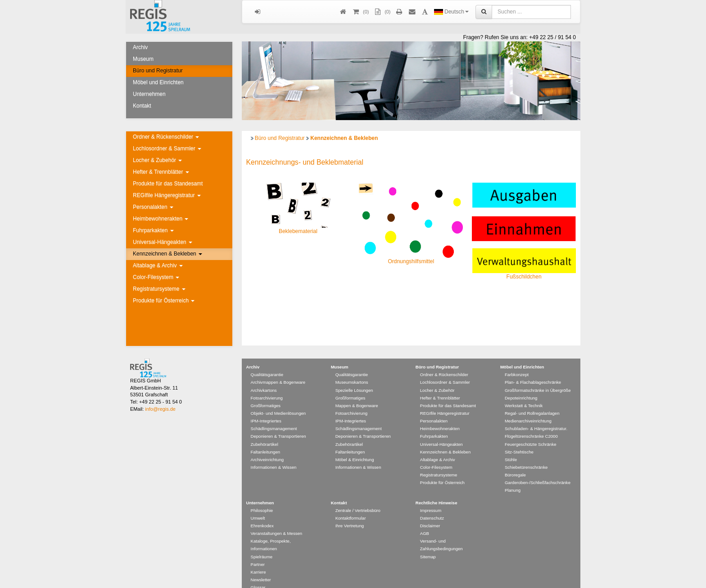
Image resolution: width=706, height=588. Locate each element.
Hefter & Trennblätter (161, 172)
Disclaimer (430, 513)
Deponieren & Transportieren (278, 423)
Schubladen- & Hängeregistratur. (536, 415)
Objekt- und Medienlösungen (278, 400)
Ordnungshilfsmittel (411, 261)
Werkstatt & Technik (524, 393)
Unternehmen (149, 94)
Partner (258, 551)
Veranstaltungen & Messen (277, 520)
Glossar (258, 574)
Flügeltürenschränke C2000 (531, 423)
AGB (425, 520)
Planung (513, 477)
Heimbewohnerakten (161, 219)
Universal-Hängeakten (163, 242)
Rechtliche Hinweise (437, 490)
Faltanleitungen (266, 439)
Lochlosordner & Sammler (167, 148)
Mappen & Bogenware (357, 393)
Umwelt (258, 505)
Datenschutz (432, 505)
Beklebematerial (298, 231)
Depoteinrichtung (521, 385)
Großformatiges (266, 393)
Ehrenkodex (262, 513)
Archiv (140, 47)
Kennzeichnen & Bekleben (167, 254)
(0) (382, 12)
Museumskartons (352, 369)
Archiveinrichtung (267, 447)
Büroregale (515, 462)
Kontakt (142, 106)
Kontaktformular (351, 505)
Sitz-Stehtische (519, 439)
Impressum (431, 497)
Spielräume (262, 544)
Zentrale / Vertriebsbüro (358, 497)
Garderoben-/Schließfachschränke (538, 469)
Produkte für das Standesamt (168, 184)
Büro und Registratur (158, 71)
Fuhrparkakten (153, 230)
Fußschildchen (524, 277)
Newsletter (261, 567)
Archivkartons (264, 377)
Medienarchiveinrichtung (528, 408)
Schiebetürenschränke (526, 454)
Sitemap (428, 544)
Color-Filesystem (156, 277)
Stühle (511, 447)
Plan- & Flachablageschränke (533, 369)
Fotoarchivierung (267, 385)
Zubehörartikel (265, 431)
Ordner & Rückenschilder (166, 137)
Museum (143, 59)
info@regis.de (160, 396)
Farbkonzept (517, 361)
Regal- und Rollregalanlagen (532, 400)
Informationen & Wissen (274, 454)
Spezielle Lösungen (354, 377)
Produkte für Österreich (164, 301)
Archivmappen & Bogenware (278, 369)
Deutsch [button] (451, 12)
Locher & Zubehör (157, 160)
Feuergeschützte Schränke (531, 431)
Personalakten (153, 207)
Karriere (258, 559)
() (360, 12)
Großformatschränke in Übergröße (538, 377)
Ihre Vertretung (350, 513)
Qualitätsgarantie (267, 361)
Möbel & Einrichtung (355, 447)
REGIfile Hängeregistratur (167, 195)
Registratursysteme (159, 289)
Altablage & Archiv (158, 265)
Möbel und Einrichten (158, 82)
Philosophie (262, 497)
